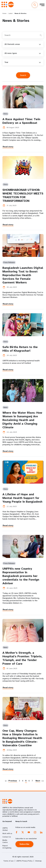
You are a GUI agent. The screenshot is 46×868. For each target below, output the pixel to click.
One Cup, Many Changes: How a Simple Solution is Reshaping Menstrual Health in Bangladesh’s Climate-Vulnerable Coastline (22, 738)
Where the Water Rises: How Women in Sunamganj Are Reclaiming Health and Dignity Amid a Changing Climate (22, 420)
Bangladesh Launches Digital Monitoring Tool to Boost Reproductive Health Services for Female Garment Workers (23, 275)
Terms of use (8, 861)
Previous (13, 781)
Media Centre (5, 841)
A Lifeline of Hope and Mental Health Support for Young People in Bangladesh (22, 498)
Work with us (7, 833)
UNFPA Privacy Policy (24, 861)
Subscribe (24, 844)
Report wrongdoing (7, 847)
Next (38, 781)
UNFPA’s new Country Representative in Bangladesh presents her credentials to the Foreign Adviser (21, 576)
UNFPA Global (5, 829)
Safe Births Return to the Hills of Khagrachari (20, 349)
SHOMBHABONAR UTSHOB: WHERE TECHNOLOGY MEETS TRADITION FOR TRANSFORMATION (23, 195)
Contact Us (7, 837)
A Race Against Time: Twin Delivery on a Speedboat (21, 121)
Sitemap (38, 861)
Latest (10, 13)
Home (4, 13)
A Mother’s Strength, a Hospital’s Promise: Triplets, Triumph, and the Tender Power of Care (22, 658)
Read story (8, 147)
